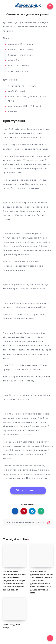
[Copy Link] (28, 522)
